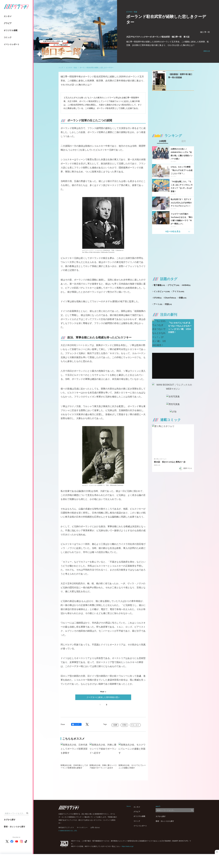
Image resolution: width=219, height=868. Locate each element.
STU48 (158, 298)
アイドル (178, 291)
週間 (184, 141)
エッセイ (136, 725)
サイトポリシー (82, 827)
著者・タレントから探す (15, 827)
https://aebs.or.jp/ (128, 846)
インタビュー (162, 291)
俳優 (183, 298)
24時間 (163, 141)
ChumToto (170, 298)
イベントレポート (12, 44)
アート (158, 304)
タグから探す (10, 820)
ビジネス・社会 (71, 68)
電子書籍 (159, 285)
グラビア (8, 23)
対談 (168, 304)
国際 (116, 725)
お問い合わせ (95, 827)
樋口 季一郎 (205, 32)
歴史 (125, 725)
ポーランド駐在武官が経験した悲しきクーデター (97, 68)
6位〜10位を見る (173, 231)
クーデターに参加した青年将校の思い (103, 697)
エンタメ (8, 16)
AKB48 (186, 285)
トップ (61, 68)
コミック (8, 37)
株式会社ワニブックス (66, 827)
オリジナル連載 (11, 30)
